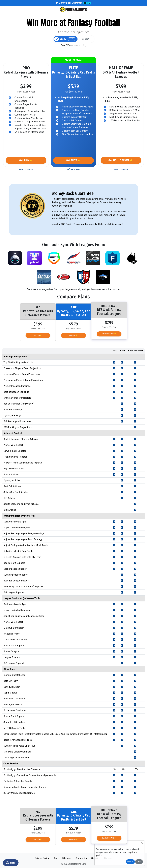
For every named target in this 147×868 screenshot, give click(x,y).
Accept (130, 862)
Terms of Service (62, 858)
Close (139, 862)
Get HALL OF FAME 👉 (121, 160)
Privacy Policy (42, 858)
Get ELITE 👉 (73, 160)
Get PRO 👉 (26, 160)
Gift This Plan (26, 170)
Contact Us (81, 858)
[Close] (142, 843)
